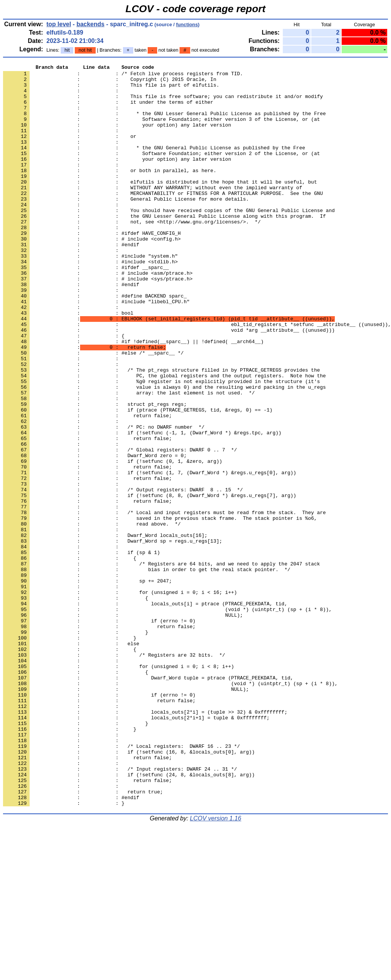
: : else (71, 760)
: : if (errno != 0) (99, 732)
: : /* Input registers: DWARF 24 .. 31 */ (120, 910)
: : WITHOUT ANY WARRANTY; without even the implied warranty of (153, 212)
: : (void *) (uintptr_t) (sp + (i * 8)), (167, 719)
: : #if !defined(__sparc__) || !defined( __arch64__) (133, 397)
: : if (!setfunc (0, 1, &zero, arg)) (113, 541)
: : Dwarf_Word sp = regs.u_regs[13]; (113, 636)
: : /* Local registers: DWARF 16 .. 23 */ (121, 883)
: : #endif (71, 281)
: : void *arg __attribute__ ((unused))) (169, 383)
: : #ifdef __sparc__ (86, 308)
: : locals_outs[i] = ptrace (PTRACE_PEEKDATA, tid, (145, 712)
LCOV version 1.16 (215, 967)
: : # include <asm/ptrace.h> (98, 315)
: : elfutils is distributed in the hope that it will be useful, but (160, 206)
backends (90, 24)
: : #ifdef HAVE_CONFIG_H (92, 267)
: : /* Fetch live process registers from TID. (123, 76)
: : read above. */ (92, 616)
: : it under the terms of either (108, 110)
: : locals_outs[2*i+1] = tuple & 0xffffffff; (136, 849)
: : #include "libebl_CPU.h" (96, 349)
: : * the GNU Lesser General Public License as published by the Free (164, 123)
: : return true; (83, 937)
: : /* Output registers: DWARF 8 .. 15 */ (123, 575)
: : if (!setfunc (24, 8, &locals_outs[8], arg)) (129, 917)
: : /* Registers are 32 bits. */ (114, 773)
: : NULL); (123, 725)
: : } (76, 746)
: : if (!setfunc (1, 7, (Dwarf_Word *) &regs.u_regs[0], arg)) (150, 554)
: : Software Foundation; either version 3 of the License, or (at (162, 130)
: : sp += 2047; (88, 684)
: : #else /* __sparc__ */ (93, 411)
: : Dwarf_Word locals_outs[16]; (105, 630)
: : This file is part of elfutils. (111, 89)
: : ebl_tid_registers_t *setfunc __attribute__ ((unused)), (197, 377)
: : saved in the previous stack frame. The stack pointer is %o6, (160, 609)
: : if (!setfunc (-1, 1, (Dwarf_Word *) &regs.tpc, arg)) (142, 507)
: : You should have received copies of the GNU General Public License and (169, 240)
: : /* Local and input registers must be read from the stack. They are (164, 602)
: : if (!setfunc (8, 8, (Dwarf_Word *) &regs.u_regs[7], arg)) (150, 582)
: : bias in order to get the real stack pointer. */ (147, 671)
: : (62, 96)
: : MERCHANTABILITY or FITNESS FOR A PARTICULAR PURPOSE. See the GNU (163, 219)
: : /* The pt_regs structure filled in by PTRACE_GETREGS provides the (162, 431)
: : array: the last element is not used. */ (129, 459)
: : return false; (88, 486)
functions (187, 25)
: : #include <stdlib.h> (90, 301)
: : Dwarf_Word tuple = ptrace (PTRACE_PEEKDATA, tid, (148, 801)
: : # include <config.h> (92, 274)
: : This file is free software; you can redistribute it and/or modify (163, 103)
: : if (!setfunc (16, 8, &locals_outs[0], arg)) (129, 890)
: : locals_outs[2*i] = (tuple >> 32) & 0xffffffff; (145, 842)
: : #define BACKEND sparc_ (95, 342)
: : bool (68, 363)
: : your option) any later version (117, 137)
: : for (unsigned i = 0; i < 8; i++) (118, 787)
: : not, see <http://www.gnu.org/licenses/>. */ (132, 253)
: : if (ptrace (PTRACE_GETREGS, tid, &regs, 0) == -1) (138, 479)
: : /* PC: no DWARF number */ (104, 500)
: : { (64, 390)
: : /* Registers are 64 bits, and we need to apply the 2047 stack (162, 664)
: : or (70, 151)
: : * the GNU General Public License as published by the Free (154, 165)
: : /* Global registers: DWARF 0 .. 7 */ (120, 527)
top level (59, 24)
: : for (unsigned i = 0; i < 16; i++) (120, 698)
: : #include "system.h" (90, 294)
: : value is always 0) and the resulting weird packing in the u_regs (164, 452)
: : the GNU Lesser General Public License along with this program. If (164, 247)
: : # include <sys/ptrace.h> (98, 322)
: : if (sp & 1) (81, 650)
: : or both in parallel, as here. (110, 192)
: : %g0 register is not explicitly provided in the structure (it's (162, 445)
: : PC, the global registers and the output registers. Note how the (164, 438)
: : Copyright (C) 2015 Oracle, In (110, 82)
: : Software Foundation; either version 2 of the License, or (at (162, 171)
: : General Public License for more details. (126, 226)
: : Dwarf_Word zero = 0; (95, 534)
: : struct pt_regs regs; (95, 472)
